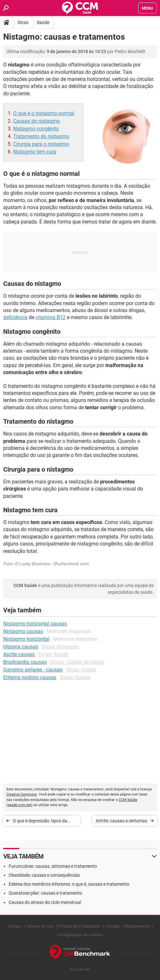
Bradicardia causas (25, 662)
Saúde (43, 22)
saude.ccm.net (20, 805)
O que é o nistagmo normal (44, 113)
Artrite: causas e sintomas (121, 821)
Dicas (23, 22)
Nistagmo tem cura (35, 152)
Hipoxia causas (21, 647)
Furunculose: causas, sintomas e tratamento (53, 866)
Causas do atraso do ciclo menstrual (45, 902)
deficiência (15, 317)
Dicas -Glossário (60, 647)
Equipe (15, 926)
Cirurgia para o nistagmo (41, 144)
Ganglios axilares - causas (33, 670)
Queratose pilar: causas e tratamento (45, 893)
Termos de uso (40, 926)
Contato (113, 926)
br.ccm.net (80, 969)
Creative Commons (22, 794)
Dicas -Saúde (53, 654)
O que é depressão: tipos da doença (40, 822)
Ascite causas (19, 654)
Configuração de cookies (80, 935)
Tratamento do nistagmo (41, 136)
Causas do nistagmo (36, 121)
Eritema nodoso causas (30, 677)
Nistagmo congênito (36, 129)
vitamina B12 (51, 317)
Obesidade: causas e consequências (44, 875)
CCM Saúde (128, 800)
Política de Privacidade (79, 926)
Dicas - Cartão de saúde (77, 662)
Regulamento (137, 926)
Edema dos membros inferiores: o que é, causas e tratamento (69, 884)
